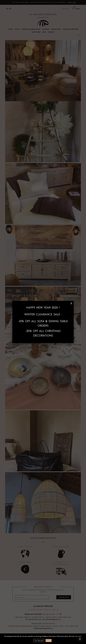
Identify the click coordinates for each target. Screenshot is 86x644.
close (49, 641)
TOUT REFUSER (39, 641)
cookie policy (78, 636)
